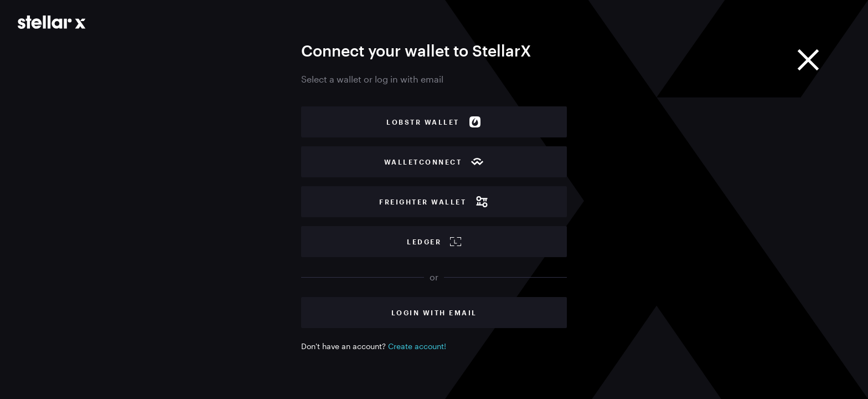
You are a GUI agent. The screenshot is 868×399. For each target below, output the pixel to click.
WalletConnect (434, 162)
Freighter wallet (434, 202)
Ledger (434, 242)
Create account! (417, 346)
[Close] (808, 60)
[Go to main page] (52, 22)
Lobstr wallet (434, 122)
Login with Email (434, 313)
